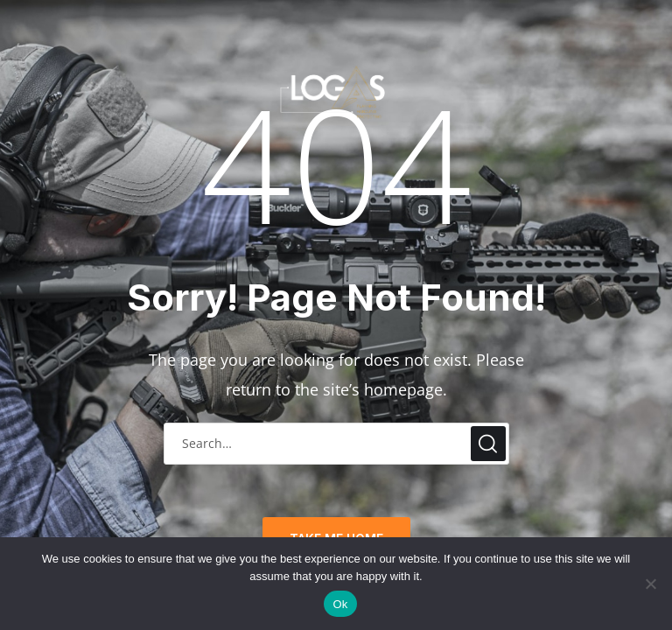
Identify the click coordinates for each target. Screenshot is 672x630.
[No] (650, 584)
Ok (340, 604)
